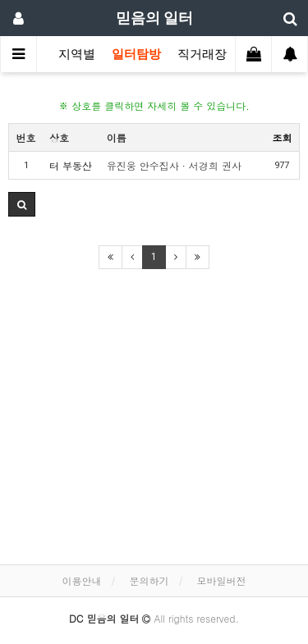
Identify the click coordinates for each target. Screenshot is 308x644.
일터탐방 (136, 54)
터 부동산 (71, 165)
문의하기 (149, 580)
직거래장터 (208, 54)
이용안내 (81, 580)
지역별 (77, 54)
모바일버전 (222, 580)
